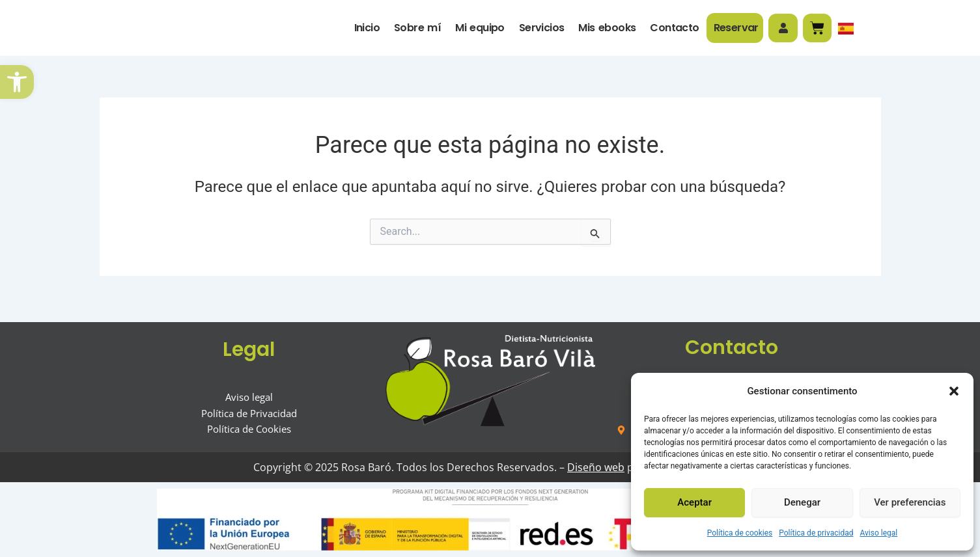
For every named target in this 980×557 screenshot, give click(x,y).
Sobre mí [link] (416, 30)
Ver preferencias (910, 502)
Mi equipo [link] (479, 30)
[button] (954, 387)
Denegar (802, 502)
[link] (17, 82)
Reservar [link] (734, 30)
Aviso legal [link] (878, 533)
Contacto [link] (673, 30)
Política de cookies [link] (740, 533)
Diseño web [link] (592, 467)
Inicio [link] (365, 30)
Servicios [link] (540, 30)
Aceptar (694, 502)
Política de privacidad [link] (816, 533)
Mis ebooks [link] (606, 30)
